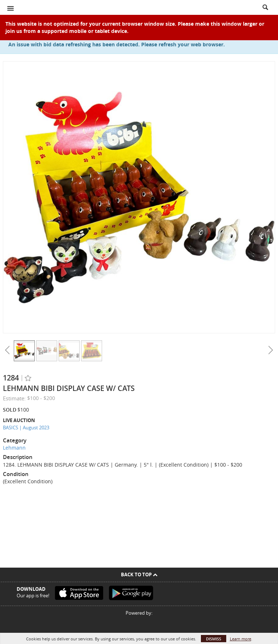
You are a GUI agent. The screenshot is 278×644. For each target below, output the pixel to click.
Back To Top (139, 574)
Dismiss (214, 639)
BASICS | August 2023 (26, 428)
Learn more (241, 639)
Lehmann (14, 448)
